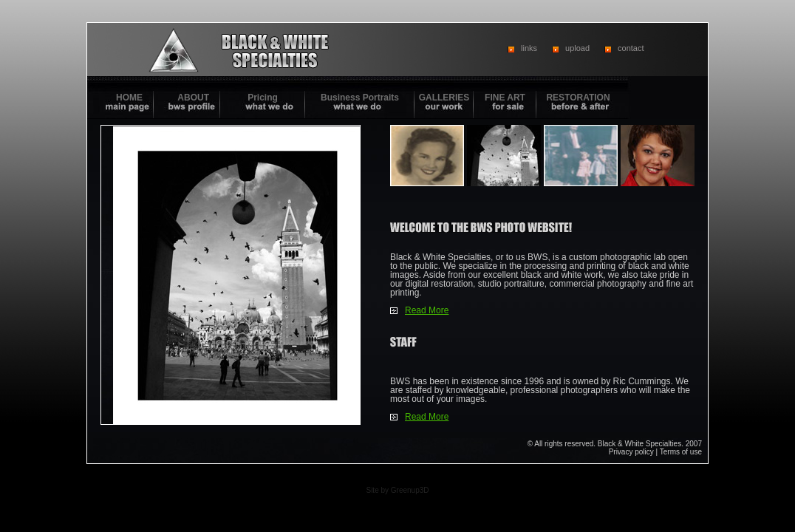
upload (577, 48)
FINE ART (505, 98)
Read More (427, 310)
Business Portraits (360, 98)
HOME (129, 98)
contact (631, 48)
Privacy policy (631, 452)
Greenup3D (410, 490)
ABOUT (193, 98)
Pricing (263, 98)
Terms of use (681, 452)
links (529, 48)
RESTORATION (578, 98)
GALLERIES (444, 98)
